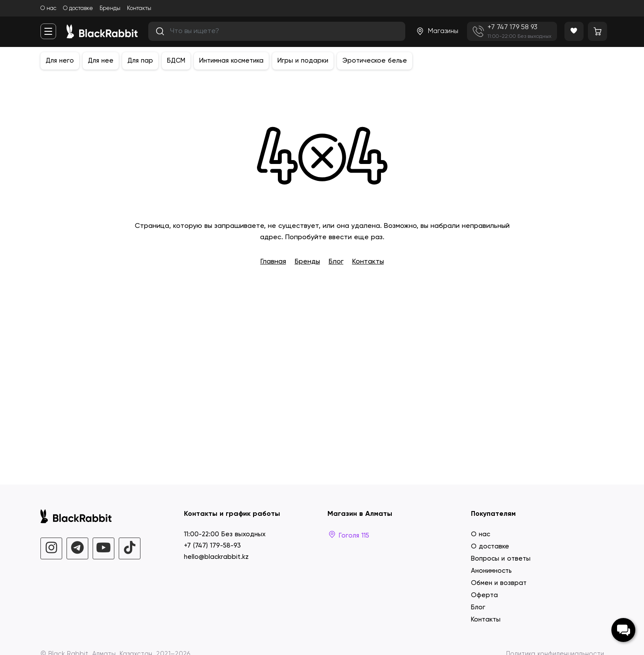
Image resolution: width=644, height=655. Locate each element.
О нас (48, 8)
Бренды (110, 8)
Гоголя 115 (348, 536)
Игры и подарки (303, 61)
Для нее (101, 61)
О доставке (78, 8)
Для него (60, 61)
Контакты (139, 8)
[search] (277, 31)
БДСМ (176, 61)
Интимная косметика (231, 61)
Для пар (140, 61)
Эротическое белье (375, 61)
